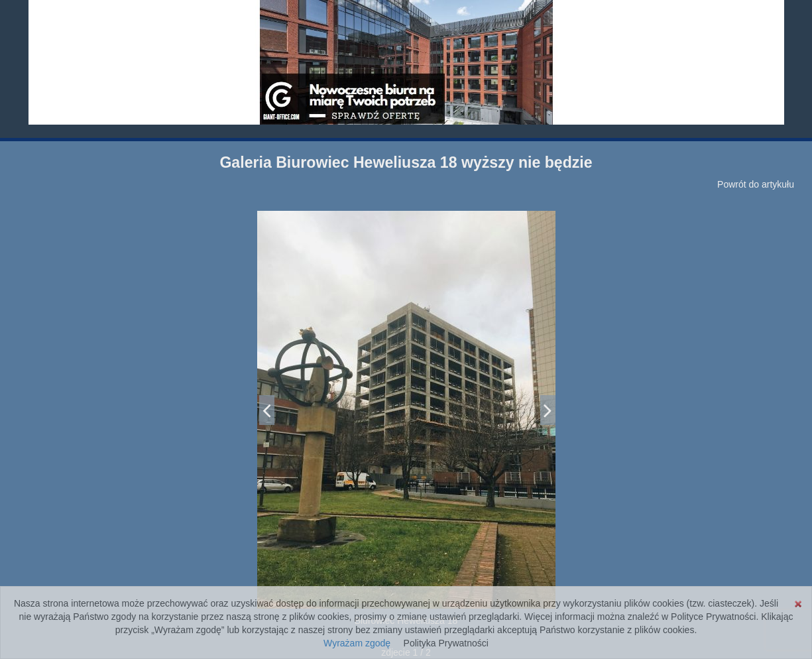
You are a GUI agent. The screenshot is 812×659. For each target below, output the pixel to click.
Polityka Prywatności (446, 643)
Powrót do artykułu (756, 184)
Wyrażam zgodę (357, 643)
